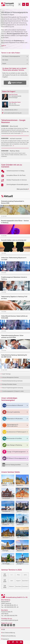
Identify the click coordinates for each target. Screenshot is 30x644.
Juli (12, 581)
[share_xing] (9, 642)
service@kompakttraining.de (10, 620)
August (18, 581)
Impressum (5, 639)
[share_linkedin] (21, 642)
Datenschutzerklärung (8, 636)
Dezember (25, 587)
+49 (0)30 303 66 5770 (10, 616)
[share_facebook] (13, 642)
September (25, 581)
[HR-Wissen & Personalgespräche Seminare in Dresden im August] (24, 4)
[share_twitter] (17, 642)
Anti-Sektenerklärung (8, 633)
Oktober (12, 587)
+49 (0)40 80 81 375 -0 (11, 605)
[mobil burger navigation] (19, 4)
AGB (3, 629)
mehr (4, 46)
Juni (25, 575)
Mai (18, 575)
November (18, 587)
